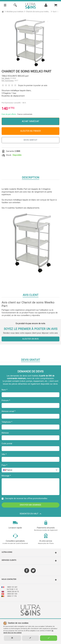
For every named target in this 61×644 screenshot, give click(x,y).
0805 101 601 (12, 587)
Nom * (5, 390)
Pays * (4, 465)
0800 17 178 (12, 596)
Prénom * (6, 401)
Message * (6, 476)
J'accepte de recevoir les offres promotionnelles (26, 499)
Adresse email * (9, 411)
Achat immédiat (31, 121)
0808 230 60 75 (13, 592)
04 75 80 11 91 (12, 589)
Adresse (5, 433)
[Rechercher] (15, 6)
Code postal (7, 444)
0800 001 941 (12, 594)
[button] (30, 553)
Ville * (4, 454)
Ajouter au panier (31, 131)
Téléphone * (7, 422)
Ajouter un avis (31, 339)
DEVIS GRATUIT (30, 140)
